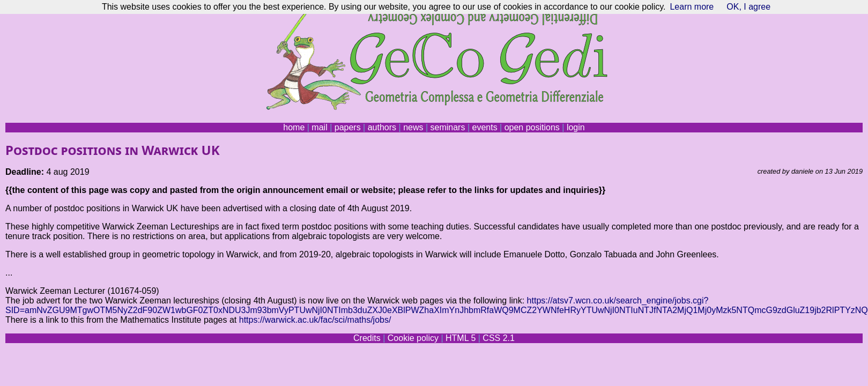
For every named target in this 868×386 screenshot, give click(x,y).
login (576, 127)
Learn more (692, 7)
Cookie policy (413, 338)
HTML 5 (461, 338)
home (294, 127)
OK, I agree (748, 7)
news (413, 127)
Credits (367, 338)
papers (348, 127)
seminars (448, 127)
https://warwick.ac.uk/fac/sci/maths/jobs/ (315, 320)
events (484, 127)
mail (319, 127)
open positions (532, 127)
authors (382, 127)
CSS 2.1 (499, 338)
